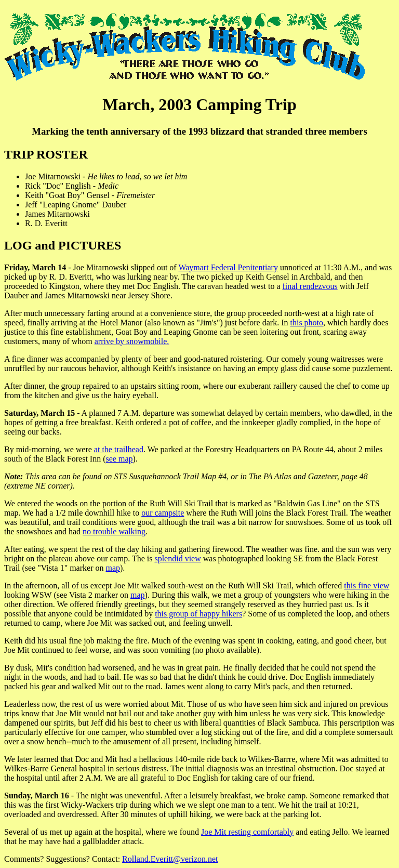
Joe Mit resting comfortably (247, 832)
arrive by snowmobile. (132, 341)
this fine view (367, 586)
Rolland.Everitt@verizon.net (170, 859)
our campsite (163, 513)
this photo (307, 323)
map (113, 568)
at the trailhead (119, 449)
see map (119, 459)
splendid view (177, 558)
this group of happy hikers (198, 614)
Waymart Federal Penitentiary (228, 267)
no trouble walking (114, 531)
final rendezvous (310, 286)
